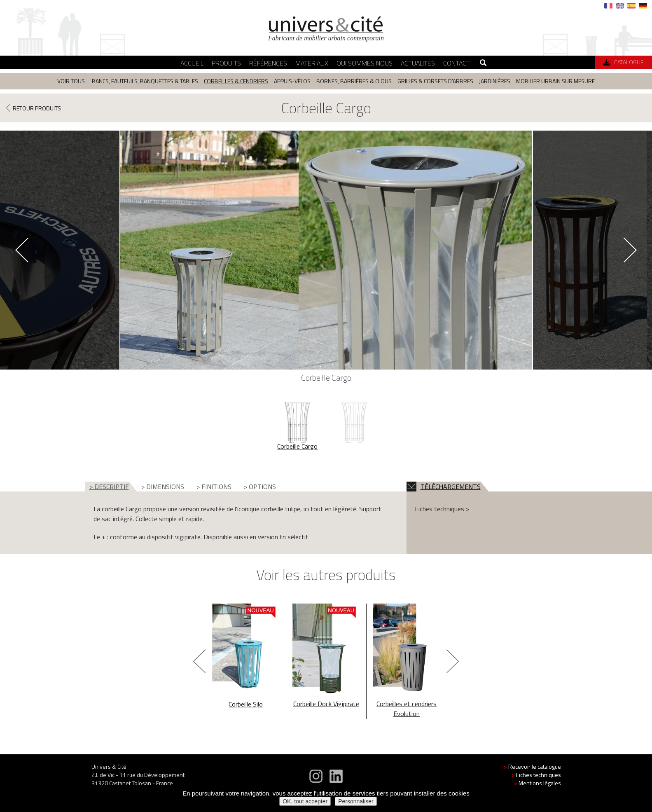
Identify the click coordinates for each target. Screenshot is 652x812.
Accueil (192, 63)
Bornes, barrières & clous (354, 81)
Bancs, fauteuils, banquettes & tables (145, 81)
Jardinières (495, 81)
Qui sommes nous (365, 63)
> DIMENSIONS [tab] (163, 487)
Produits (226, 63)
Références (268, 63)
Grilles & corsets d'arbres (435, 81)
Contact (457, 63)
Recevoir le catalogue (532, 766)
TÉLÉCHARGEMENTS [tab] (444, 487)
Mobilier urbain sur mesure (555, 81)
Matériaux (312, 63)
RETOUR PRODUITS (34, 108)
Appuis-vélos (292, 81)
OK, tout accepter (305, 801)
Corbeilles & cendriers (236, 81)
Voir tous (71, 81)
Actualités (418, 63)
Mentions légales (537, 783)
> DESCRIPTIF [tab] (109, 487)
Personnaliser (356, 801)
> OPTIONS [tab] (260, 487)
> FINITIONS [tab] (214, 487)
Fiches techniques (536, 775)
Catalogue (624, 62)
